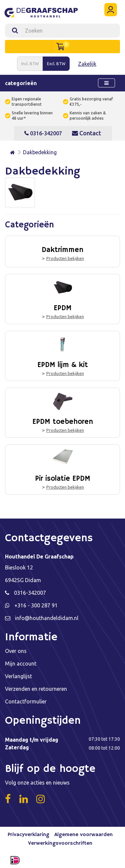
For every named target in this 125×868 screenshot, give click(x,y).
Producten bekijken (65, 258)
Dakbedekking (40, 152)
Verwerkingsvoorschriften (60, 843)
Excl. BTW (56, 64)
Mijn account (21, 664)
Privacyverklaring (28, 835)
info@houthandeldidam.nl (47, 618)
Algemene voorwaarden (83, 835)
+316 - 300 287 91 (36, 605)
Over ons (16, 651)
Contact (86, 133)
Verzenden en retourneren (36, 689)
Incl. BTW (30, 64)
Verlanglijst (18, 676)
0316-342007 (43, 133)
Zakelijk (87, 64)
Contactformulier (26, 701)
